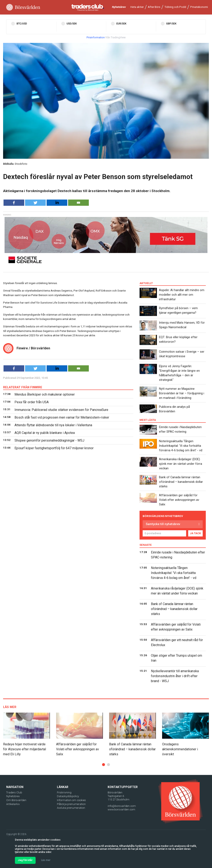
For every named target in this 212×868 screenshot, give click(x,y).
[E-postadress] (164, 533)
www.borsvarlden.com (121, 809)
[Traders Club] (88, 7)
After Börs (154, 7)
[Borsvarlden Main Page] (23, 7)
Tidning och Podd (175, 7)
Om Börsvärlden (16, 800)
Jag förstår (25, 860)
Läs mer (46, 860)
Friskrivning (64, 792)
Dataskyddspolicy (68, 796)
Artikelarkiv (13, 804)
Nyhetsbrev (119, 7)
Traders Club (14, 792)
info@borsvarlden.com (122, 806)
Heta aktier (137, 7)
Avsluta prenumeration (71, 808)
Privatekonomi (199, 7)
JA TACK (195, 533)
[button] (104, 765)
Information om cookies (71, 800)
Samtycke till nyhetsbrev (163, 524)
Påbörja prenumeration (71, 804)
